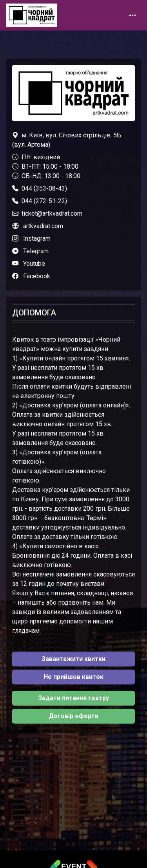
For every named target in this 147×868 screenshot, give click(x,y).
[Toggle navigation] (132, 15)
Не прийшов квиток (73, 677)
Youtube (34, 264)
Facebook (37, 276)
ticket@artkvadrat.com (52, 213)
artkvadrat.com (43, 226)
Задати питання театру (73, 698)
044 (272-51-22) (44, 201)
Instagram (37, 239)
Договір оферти (73, 716)
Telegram (36, 251)
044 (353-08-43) (44, 188)
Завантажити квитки (73, 659)
